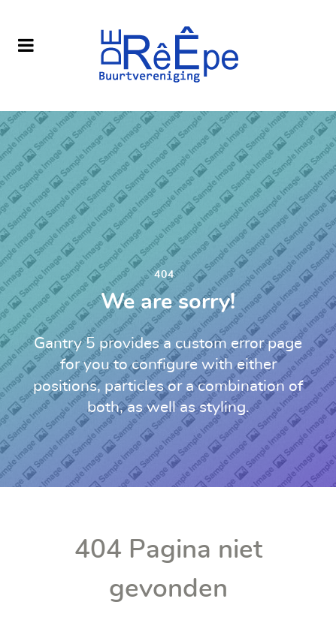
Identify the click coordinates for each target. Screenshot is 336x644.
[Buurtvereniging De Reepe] (168, 56)
